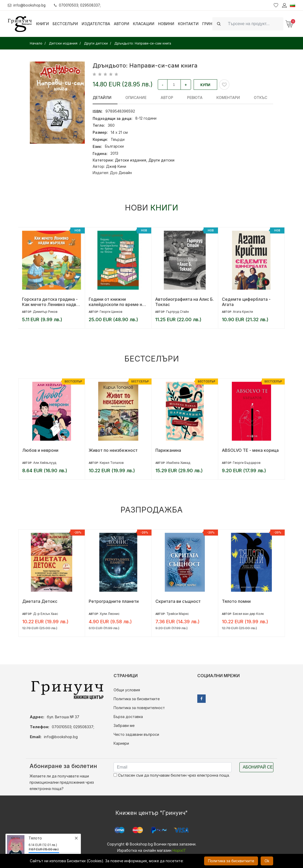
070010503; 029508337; (79, 5)
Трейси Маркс (178, 614)
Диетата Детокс (40, 601)
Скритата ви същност (178, 601)
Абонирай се (258, 767)
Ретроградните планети (114, 601)
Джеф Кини (116, 166)
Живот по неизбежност (113, 450)
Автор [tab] (159, 98)
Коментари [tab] (212, 98)
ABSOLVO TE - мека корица (250, 450)
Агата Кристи (243, 312)
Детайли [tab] (102, 98)
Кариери (121, 743)
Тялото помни (236, 601)
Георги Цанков (111, 312)
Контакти (188, 24)
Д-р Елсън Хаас (46, 614)
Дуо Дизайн (121, 173)
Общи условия (127, 690)
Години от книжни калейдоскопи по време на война (117, 302)
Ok (267, 861)
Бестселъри (65, 24)
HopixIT (179, 850)
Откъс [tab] (241, 98)
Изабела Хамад (178, 463)
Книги (43, 24)
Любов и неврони (40, 450)
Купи (205, 85)
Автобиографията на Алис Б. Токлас (184, 302)
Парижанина (168, 450)
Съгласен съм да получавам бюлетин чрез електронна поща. (172, 775)
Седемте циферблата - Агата (246, 302)
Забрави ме (124, 725)
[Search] (254, 24)
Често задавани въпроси (136, 734)
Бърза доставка (128, 717)
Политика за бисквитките (137, 699)
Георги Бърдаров (247, 463)
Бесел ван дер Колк (248, 614)
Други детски (161, 160)
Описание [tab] (132, 98)
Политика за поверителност (139, 708)
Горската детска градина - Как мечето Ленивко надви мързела (50, 302)
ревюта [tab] (183, 98)
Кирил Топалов (112, 463)
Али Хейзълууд (45, 463)
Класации (144, 24)
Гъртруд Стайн (178, 312)
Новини (166, 24)
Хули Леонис (110, 614)
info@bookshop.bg (28, 5)
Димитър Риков (45, 312)
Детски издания (131, 160)
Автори (122, 24)
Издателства (96, 24)
